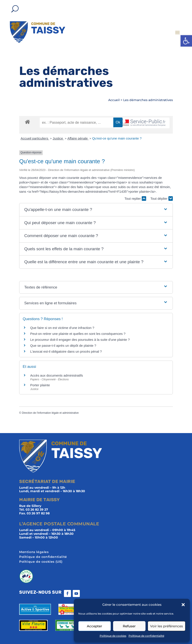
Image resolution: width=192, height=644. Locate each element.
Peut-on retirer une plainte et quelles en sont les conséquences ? (78, 334)
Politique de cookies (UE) (41, 562)
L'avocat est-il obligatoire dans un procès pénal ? (66, 351)
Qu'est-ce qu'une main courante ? (117, 138)
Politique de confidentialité (146, 636)
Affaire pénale (78, 138)
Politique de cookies (113, 636)
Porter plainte (40, 385)
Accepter (94, 626)
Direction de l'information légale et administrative (50, 413)
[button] (186, 41)
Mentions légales (34, 552)
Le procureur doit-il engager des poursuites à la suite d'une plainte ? (80, 340)
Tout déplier (162, 199)
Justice (58, 138)
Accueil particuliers (35, 138)
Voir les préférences (167, 626)
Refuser (129, 626)
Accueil (114, 100)
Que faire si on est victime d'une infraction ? (62, 328)
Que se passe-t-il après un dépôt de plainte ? (63, 346)
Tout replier (135, 199)
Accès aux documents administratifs (57, 375)
